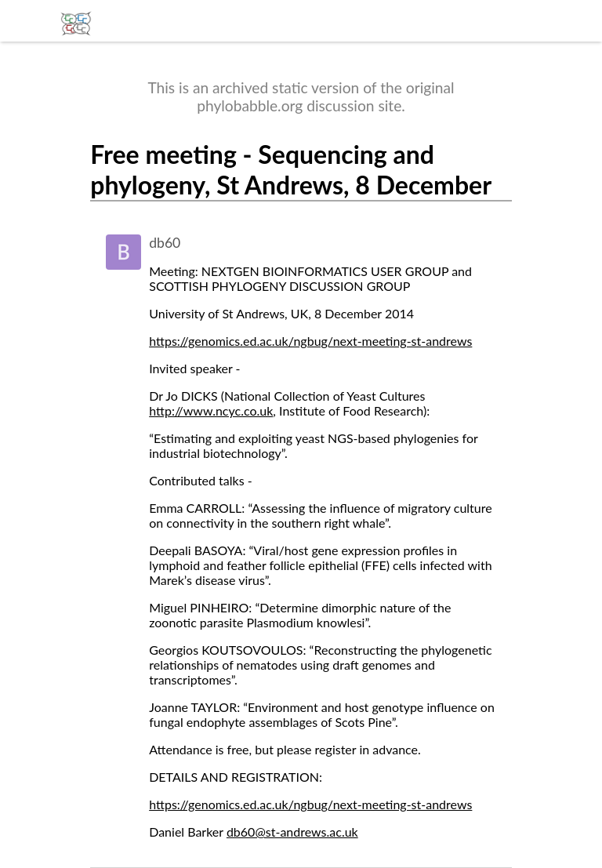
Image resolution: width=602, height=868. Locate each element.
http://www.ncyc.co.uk (211, 410)
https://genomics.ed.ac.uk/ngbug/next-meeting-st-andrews (310, 341)
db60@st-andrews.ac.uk (292, 832)
